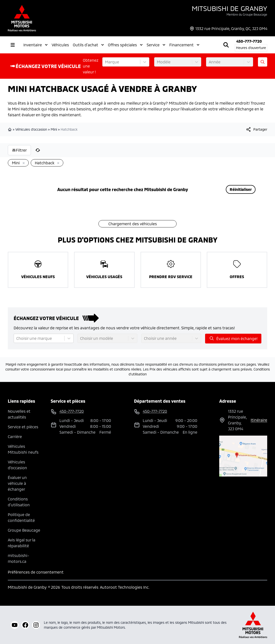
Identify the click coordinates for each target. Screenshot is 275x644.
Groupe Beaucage (24, 530)
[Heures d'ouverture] (251, 48)
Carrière (15, 436)
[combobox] (105, 62)
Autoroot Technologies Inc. (125, 587)
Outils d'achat (88, 45)
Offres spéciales (125, 45)
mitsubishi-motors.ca (19, 558)
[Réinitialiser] (38, 150)
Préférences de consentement (36, 572)
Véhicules (60, 45)
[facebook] (25, 625)
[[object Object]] (256, 129)
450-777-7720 (249, 41)
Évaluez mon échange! (233, 338)
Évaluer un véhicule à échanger (17, 483)
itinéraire (259, 420)
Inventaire (36, 45)
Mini (54, 129)
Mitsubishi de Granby (229, 8)
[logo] (22, 18)
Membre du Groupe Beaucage (247, 14)
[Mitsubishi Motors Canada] (253, 625)
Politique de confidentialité (21, 517)
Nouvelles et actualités (19, 414)
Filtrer (19, 150)
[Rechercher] (226, 45)
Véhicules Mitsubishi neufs (23, 449)
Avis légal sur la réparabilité (22, 543)
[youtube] (15, 625)
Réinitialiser (241, 189)
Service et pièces (23, 427)
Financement (184, 45)
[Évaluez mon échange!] (263, 62)
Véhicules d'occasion (31, 129)
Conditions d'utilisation (19, 502)
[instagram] (36, 625)
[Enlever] (23, 163)
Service (156, 45)
